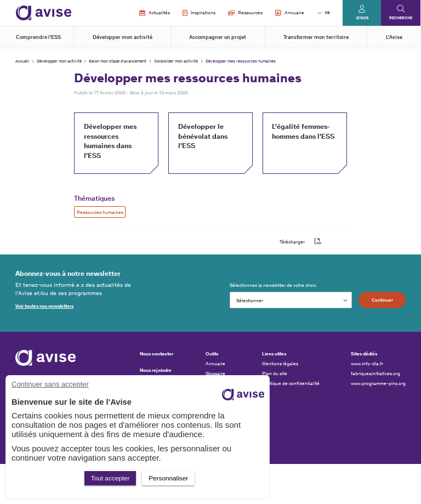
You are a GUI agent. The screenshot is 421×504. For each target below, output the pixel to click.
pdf (318, 241)
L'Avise (394, 37)
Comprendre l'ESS (38, 37)
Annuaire (290, 13)
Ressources (245, 13)
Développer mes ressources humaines (241, 61)
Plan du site (275, 373)
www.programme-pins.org (378, 383)
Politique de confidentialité (291, 383)
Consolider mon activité (176, 61)
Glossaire (215, 373)
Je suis (362, 18)
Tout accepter (110, 478)
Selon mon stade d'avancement (118, 61)
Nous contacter (157, 353)
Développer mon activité (123, 37)
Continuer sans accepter (50, 384)
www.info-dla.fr (367, 364)
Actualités (154, 13)
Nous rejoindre (156, 370)
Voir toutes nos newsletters (44, 306)
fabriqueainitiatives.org (376, 373)
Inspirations (199, 13)
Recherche (401, 18)
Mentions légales (280, 364)
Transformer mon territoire (316, 37)
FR (328, 13)
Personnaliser (168, 478)
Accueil (22, 61)
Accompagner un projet (218, 37)
